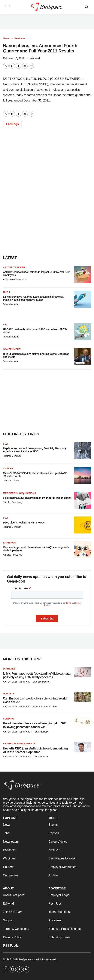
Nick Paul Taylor (11, 481)
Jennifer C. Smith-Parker (45, 707)
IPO (5, 325)
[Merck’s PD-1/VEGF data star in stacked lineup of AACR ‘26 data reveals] (83, 476)
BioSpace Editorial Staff (15, 280)
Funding (9, 719)
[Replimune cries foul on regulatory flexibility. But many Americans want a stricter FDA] (83, 451)
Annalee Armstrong (13, 502)
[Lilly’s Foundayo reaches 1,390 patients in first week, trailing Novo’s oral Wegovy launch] (83, 299)
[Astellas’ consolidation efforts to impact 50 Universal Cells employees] (83, 274)
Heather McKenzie (12, 456)
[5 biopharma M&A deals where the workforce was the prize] (83, 500)
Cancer (8, 468)
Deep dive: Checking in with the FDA (24, 523)
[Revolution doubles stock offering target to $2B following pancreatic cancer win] (83, 722)
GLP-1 (7, 292)
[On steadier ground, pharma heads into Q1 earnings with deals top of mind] (83, 550)
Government (12, 349)
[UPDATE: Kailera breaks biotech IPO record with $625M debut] (83, 332)
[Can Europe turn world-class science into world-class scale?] (83, 697)
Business (20, 38)
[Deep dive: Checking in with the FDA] (83, 525)
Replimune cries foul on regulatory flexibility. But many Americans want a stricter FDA (35, 450)
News (6, 38)
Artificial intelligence (19, 744)
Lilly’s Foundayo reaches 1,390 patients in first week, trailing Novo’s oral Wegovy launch (33, 298)
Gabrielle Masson (41, 682)
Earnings (12, 124)
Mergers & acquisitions (20, 493)
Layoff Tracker (14, 267)
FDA (6, 444)
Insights (9, 694)
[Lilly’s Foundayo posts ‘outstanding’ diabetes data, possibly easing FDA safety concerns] (83, 672)
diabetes (9, 669)
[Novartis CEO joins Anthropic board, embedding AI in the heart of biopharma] (83, 747)
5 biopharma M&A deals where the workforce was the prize (37, 498)
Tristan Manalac (11, 304)
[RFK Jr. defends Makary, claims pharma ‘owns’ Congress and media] (83, 356)
